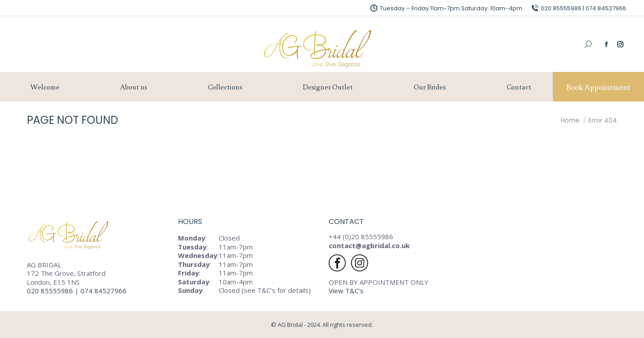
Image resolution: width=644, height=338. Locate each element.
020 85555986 (50, 291)
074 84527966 (104, 291)
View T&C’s (346, 291)
